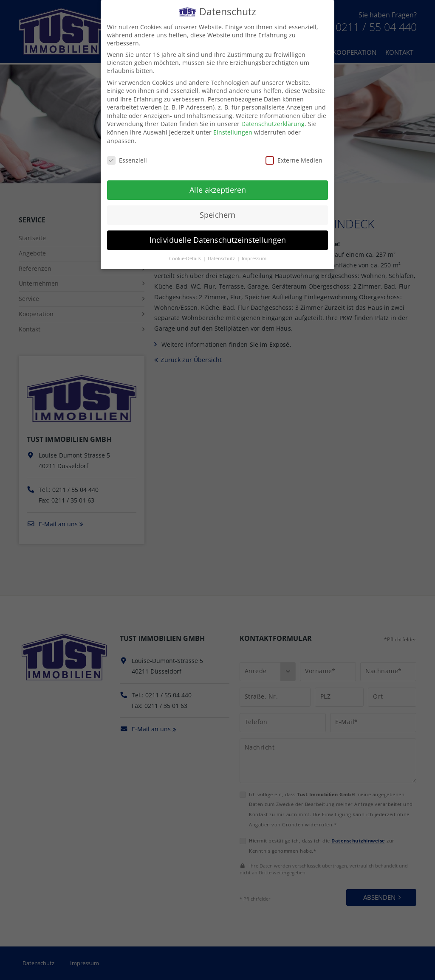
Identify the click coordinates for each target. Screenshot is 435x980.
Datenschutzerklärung (273, 124)
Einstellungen (233, 132)
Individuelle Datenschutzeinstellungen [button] (218, 240)
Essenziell (127, 160)
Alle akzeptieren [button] (218, 190)
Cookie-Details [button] (186, 258)
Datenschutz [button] (222, 258)
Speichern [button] (217, 215)
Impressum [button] (254, 258)
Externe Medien (294, 160)
